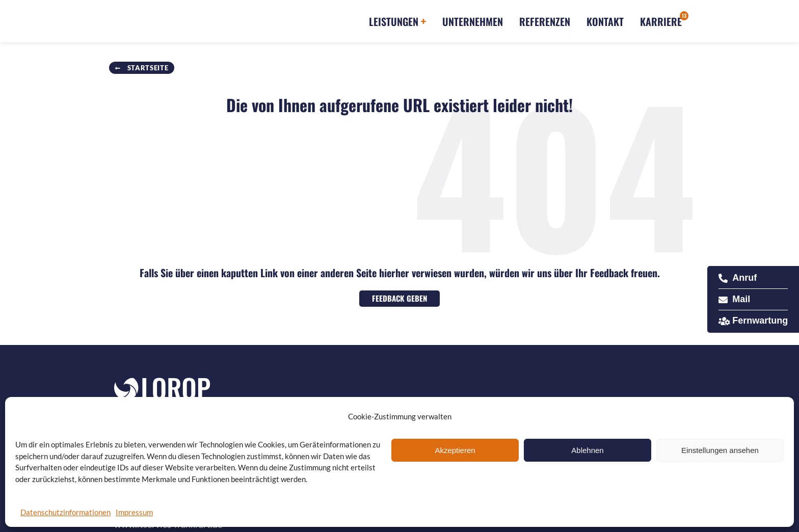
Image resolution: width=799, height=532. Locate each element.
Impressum (134, 512)
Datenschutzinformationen (65, 512)
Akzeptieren (455, 450)
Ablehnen (587, 450)
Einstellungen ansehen (720, 450)
